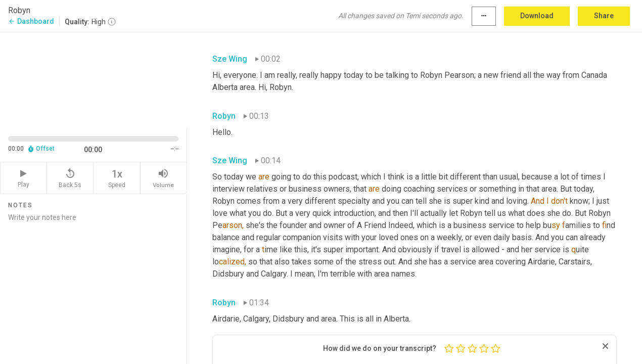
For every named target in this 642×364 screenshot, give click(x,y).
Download (537, 16)
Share (604, 16)
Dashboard (31, 21)
